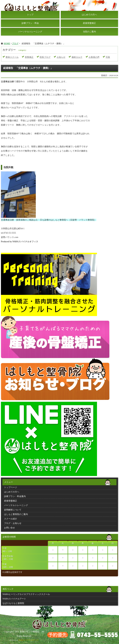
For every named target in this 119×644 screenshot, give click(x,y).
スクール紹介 (11, 519)
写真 (108, 57)
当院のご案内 (89, 32)
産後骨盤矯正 (89, 23)
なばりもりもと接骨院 (13, 603)
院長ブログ (45, 57)
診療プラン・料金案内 (15, 496)
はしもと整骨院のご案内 (16, 514)
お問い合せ (9, 528)
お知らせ (61, 57)
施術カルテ (77, 57)
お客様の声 (94, 57)
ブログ (15, 44)
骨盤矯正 (29, 57)
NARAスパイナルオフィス (29, 640)
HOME (7, 44)
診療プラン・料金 (30, 23)
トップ (30, 15)
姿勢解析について (13, 510)
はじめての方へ (89, 15)
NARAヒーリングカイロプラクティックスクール (26, 594)
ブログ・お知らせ (13, 523)
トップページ (11, 487)
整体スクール (12, 57)
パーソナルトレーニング (30, 32)
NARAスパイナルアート (14, 599)
